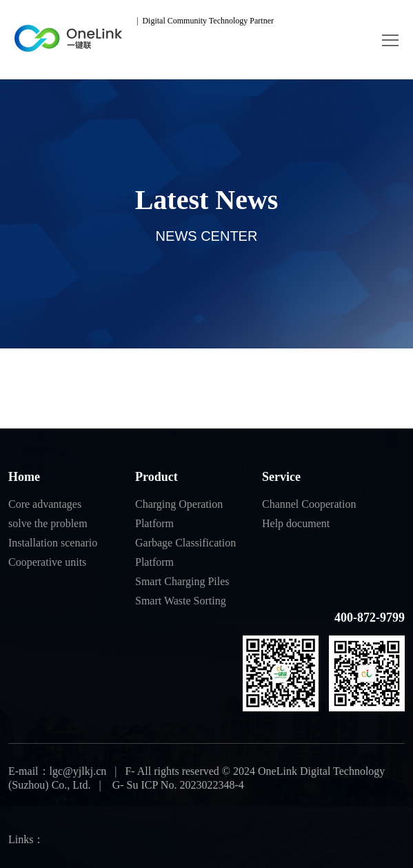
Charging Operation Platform (179, 514)
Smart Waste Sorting (181, 601)
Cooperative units (47, 562)
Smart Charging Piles (182, 581)
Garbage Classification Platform (185, 552)
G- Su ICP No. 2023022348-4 (177, 785)
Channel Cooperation (309, 504)
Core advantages (45, 504)
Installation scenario (53, 543)
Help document (296, 523)
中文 (302, 21)
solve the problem (48, 523)
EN (332, 21)
